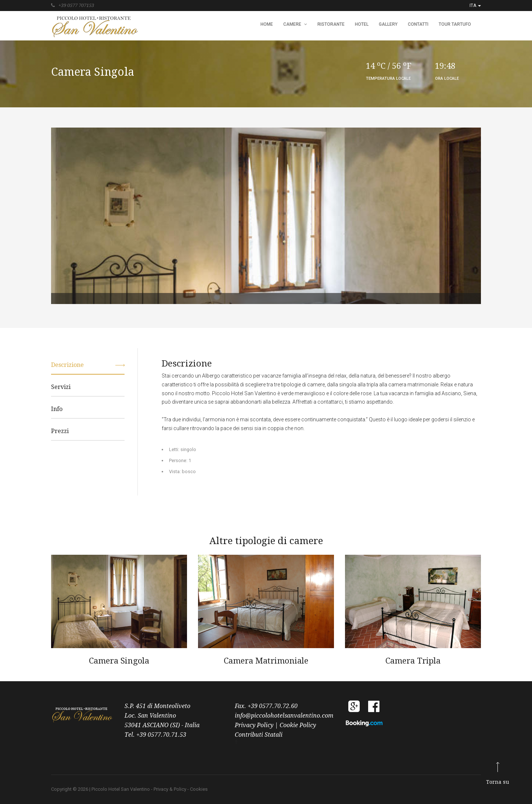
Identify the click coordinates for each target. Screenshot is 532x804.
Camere (295, 24)
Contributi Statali (259, 735)
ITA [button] (475, 6)
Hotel (362, 24)
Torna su (498, 782)
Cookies (199, 789)
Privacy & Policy (170, 789)
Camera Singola (119, 661)
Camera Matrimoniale (266, 661)
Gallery (388, 24)
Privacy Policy (255, 725)
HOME (267, 24)
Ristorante (331, 24)
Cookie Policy (298, 725)
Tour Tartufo (455, 24)
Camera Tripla (413, 661)
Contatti (418, 24)
